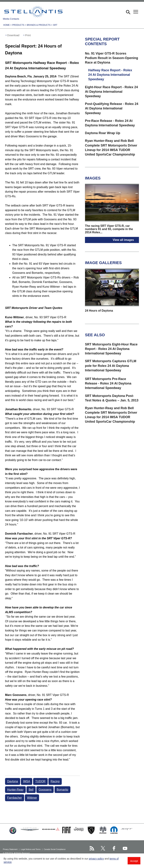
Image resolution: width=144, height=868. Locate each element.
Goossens (45, 790)
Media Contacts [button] (11, 19)
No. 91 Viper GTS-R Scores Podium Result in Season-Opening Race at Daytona (112, 58)
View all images (123, 240)
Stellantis (33, 12)
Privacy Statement (10, 849)
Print (28, 35)
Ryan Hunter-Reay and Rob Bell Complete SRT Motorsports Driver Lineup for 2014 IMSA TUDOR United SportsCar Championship (111, 148)
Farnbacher (15, 798)
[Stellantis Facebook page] (114, 848)
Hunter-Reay (15, 790)
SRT (55, 25)
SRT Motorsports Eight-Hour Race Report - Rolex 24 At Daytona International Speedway (111, 349)
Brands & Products (39, 25)
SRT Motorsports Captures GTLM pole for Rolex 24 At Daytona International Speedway (111, 366)
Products (18, 25)
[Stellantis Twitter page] (103, 848)
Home (6, 25)
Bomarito (62, 790)
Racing (55, 781)
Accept (134, 861)
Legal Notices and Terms (31, 849)
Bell (31, 790)
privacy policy (96, 859)
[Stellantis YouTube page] (125, 848)
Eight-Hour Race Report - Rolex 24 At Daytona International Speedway (111, 92)
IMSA (27, 781)
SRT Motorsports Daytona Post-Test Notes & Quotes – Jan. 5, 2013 (112, 398)
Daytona (13, 781)
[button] (128, 12)
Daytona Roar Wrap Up (103, 133)
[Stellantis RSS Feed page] (92, 848)
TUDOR (40, 781)
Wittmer (32, 798)
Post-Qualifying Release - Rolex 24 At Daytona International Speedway (112, 108)
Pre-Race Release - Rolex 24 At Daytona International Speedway (110, 123)
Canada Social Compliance (55, 849)
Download (13, 35)
